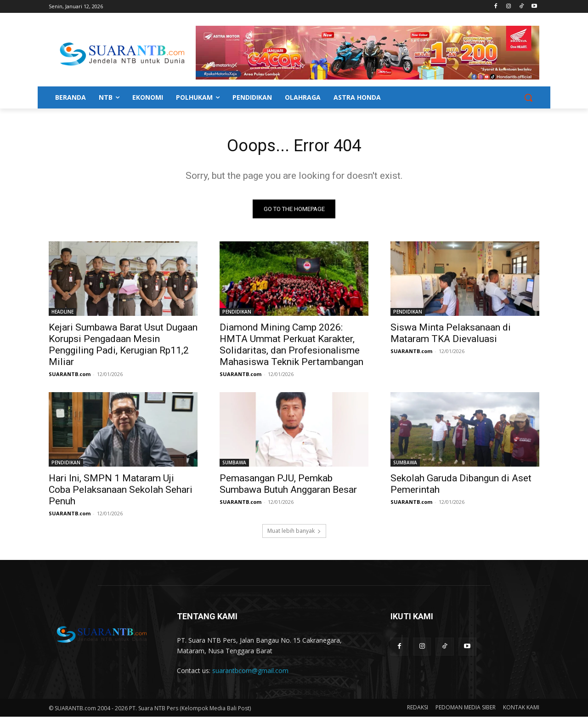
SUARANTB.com (70, 376)
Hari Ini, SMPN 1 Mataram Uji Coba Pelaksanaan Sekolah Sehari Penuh (121, 492)
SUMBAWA (234, 465)
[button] (528, 97)
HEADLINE (62, 314)
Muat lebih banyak (294, 533)
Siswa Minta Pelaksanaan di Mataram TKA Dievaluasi (451, 335)
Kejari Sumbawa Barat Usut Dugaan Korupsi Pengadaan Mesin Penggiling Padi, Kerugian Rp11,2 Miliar (123, 347)
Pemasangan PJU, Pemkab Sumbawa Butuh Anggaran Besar (288, 486)
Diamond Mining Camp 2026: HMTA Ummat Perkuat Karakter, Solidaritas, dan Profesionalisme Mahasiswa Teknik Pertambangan (291, 347)
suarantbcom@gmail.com (250, 673)
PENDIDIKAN (237, 314)
